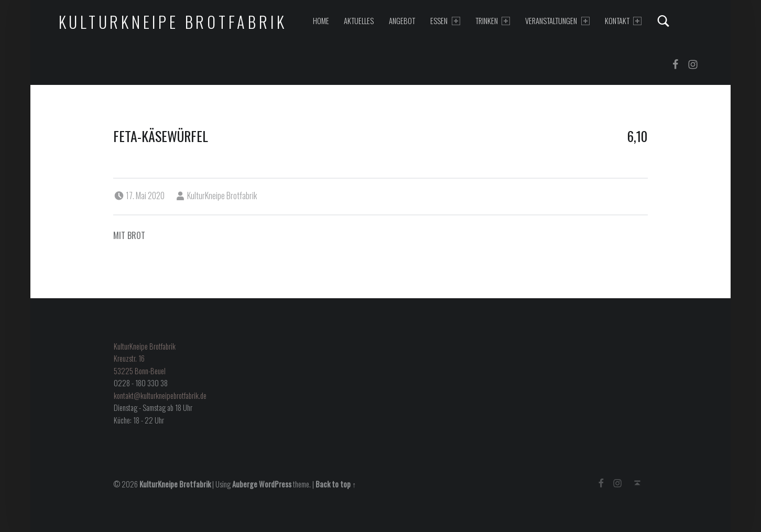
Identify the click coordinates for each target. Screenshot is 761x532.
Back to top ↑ (336, 484)
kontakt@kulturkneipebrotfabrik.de (160, 395)
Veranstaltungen (557, 21)
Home (321, 21)
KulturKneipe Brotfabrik (173, 22)
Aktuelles (359, 21)
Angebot (402, 21)
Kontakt (623, 21)
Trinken (493, 21)
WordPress (275, 484)
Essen (445, 21)
